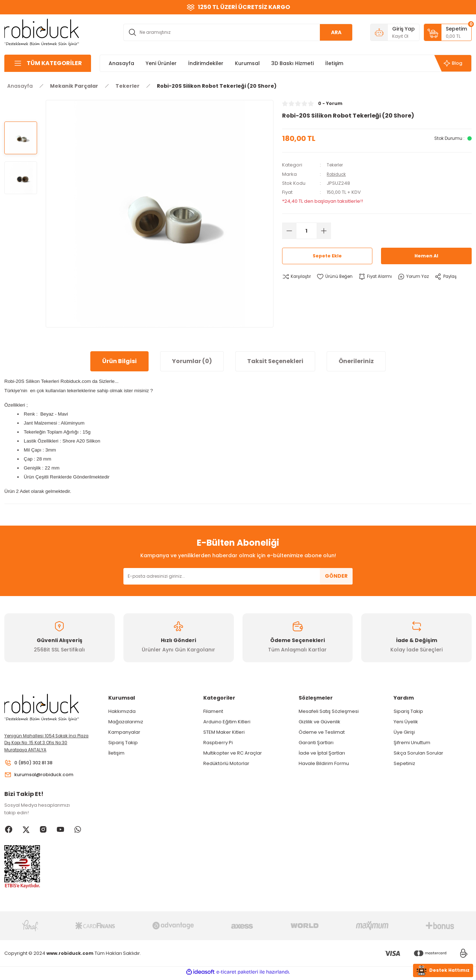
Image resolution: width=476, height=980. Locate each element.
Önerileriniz (356, 361)
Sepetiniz (404, 763)
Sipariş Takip (123, 743)
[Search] (238, 32)
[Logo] (42, 32)
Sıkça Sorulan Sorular (418, 753)
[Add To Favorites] (339, 276)
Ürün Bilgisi (119, 361)
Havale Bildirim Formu (324, 763)
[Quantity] (307, 230)
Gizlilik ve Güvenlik (319, 722)
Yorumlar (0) (192, 361)
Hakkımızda (122, 711)
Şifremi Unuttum (412, 743)
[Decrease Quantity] (289, 230)
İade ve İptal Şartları (322, 753)
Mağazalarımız (126, 722)
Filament (213, 711)
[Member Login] (395, 32)
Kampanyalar (124, 732)
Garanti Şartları (316, 743)
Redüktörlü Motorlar (226, 763)
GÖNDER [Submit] (336, 576)
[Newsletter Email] (238, 576)
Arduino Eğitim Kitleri (227, 722)
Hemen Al (426, 256)
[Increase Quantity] (324, 230)
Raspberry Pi (218, 743)
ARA (336, 32)
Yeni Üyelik (406, 722)
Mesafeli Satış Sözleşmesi (329, 711)
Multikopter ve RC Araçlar (233, 753)
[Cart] (448, 32)
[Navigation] (48, 63)
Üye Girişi (404, 732)
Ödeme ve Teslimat (322, 732)
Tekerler (336, 165)
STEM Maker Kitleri (224, 732)
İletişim (116, 753)
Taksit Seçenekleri (275, 361)
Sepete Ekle (327, 256)
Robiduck (338, 174)
